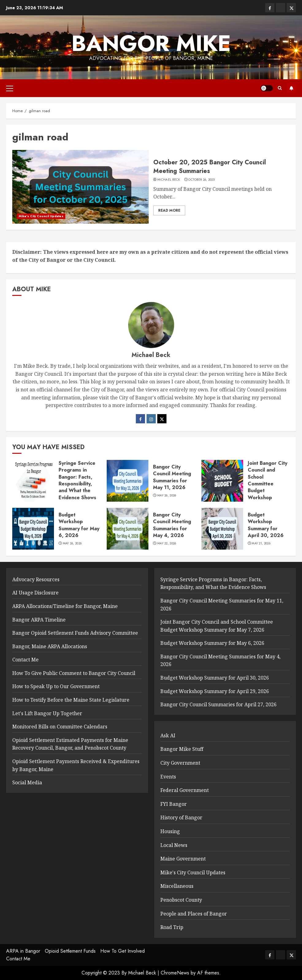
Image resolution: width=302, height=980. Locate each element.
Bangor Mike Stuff (182, 749)
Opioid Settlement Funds (70, 951)
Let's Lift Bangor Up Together (47, 713)
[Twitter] (162, 419)
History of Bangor (181, 817)
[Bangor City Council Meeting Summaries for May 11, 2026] (128, 481)
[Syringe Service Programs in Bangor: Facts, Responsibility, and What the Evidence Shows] (33, 481)
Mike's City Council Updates (41, 216)
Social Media (27, 782)
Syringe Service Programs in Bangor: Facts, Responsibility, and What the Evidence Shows (77, 480)
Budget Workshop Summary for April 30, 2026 (266, 525)
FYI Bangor (174, 804)
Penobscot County (181, 900)
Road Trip (172, 927)
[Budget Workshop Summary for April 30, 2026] (222, 529)
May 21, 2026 (261, 543)
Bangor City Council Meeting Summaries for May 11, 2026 (172, 477)
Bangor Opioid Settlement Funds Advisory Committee (75, 633)
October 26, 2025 (201, 180)
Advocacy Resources (36, 579)
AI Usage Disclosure (35, 593)
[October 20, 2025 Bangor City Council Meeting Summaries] (80, 187)
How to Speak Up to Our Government (56, 686)
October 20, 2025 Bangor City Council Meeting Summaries (210, 167)
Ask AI (168, 735)
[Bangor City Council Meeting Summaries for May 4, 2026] (128, 529)
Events (168, 777)
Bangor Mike (151, 43)
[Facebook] (140, 419)
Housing (170, 831)
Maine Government (183, 859)
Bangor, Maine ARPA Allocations (50, 646)
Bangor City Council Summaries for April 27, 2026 (218, 704)
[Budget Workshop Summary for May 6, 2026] (33, 529)
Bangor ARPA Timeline (39, 620)
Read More (169, 210)
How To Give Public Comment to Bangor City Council (74, 673)
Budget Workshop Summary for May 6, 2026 (79, 525)
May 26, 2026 (167, 496)
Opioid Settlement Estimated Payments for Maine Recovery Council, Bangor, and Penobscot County (70, 744)
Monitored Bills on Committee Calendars (60, 727)
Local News (174, 845)
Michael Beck (169, 180)
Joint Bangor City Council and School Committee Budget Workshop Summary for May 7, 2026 (268, 487)
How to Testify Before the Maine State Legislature (71, 700)
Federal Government (185, 790)
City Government (180, 763)
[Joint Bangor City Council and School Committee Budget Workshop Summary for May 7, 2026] (222, 481)
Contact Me (25, 660)
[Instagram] (151, 419)
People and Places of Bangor (194, 914)
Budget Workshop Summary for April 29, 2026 (215, 691)
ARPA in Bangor (23, 951)
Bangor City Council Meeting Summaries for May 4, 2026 (172, 525)
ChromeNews (175, 973)
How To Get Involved (122, 951)
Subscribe (291, 88)
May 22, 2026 (167, 543)
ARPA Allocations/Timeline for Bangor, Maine (65, 606)
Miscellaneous (177, 886)
